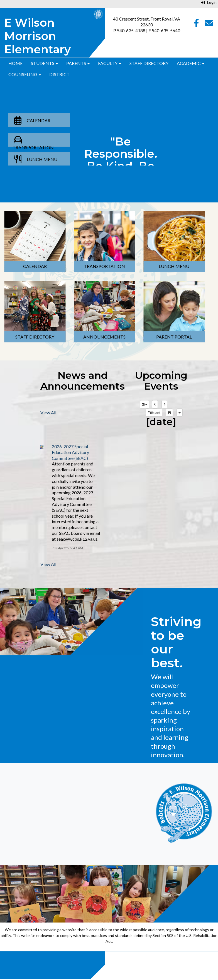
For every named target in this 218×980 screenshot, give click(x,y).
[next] (164, 404)
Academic (191, 63)
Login (209, 2)
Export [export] (154, 413)
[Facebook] (196, 24)
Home (15, 63)
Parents (78, 63)
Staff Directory (149, 63)
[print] (169, 413)
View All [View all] (48, 413)
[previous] (155, 404)
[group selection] (144, 404)
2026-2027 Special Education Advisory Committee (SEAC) (70, 452)
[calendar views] (180, 413)
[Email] (209, 24)
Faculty (110, 63)
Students (44, 63)
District (59, 74)
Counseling (25, 74)
